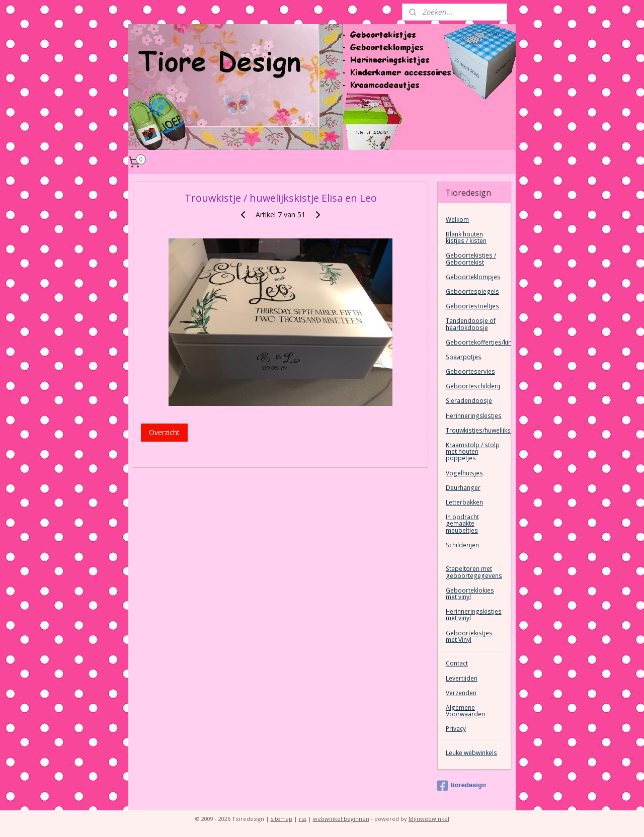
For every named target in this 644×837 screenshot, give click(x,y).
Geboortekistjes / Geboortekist (471, 259)
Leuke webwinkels (471, 753)
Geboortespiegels (472, 291)
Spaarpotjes (464, 357)
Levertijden (462, 678)
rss (303, 819)
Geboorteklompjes (473, 277)
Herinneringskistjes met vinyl (474, 615)
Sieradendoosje (469, 401)
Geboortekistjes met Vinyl (469, 636)
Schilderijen (462, 545)
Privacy (456, 729)
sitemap (281, 819)
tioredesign (462, 786)
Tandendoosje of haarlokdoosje (471, 324)
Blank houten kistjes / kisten (466, 237)
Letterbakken (464, 502)
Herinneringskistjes (474, 416)
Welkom (457, 220)
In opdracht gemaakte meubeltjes (462, 523)
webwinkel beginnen (341, 819)
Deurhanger (463, 488)
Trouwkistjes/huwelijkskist (478, 430)
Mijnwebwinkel (429, 819)
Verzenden (461, 693)
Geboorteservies (470, 371)
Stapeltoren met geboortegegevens (474, 572)
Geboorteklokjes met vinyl (470, 594)
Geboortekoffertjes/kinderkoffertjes (478, 342)
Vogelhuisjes (464, 473)
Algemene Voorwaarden (465, 711)
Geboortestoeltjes (472, 306)
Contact (457, 663)
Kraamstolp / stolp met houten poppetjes (473, 451)
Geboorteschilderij (473, 386)
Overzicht (164, 432)
